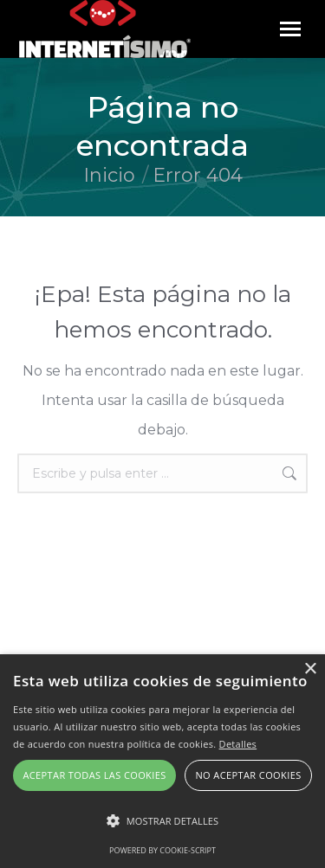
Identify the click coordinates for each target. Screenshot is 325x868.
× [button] (310, 669)
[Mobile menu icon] (290, 29)
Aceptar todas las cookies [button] (94, 775)
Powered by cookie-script (162, 850)
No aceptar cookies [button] (248, 775)
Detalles (238, 744)
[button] (162, 821)
